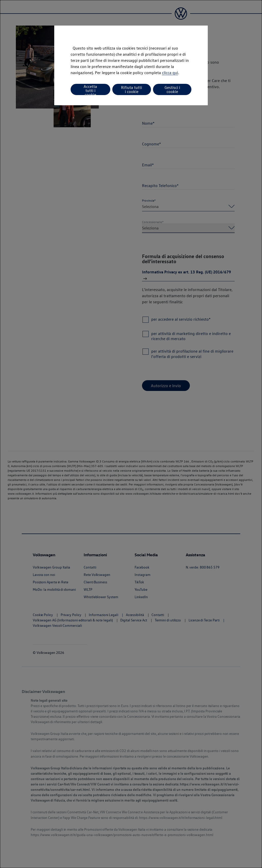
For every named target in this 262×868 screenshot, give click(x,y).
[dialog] (131, 434)
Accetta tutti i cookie (90, 89)
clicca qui (170, 73)
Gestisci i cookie (172, 89)
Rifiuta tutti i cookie (132, 89)
